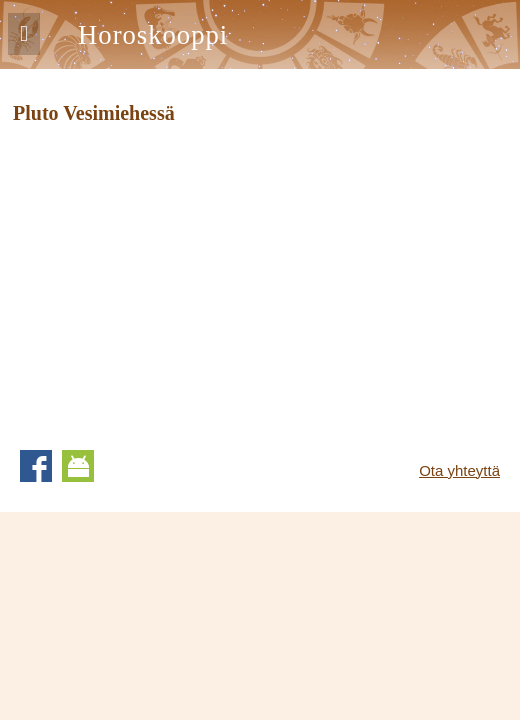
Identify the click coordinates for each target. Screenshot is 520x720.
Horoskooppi (153, 35)
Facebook (36, 466)
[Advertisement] (181, 280)
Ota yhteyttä (459, 470)
